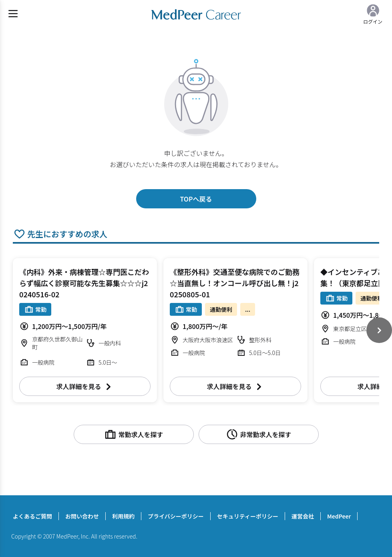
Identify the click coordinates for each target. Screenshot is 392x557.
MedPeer (339, 516)
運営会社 (303, 516)
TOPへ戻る (196, 199)
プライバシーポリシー (176, 516)
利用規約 (123, 516)
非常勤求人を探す (258, 434)
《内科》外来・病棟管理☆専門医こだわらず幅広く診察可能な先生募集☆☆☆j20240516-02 (84, 283)
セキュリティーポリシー (248, 516)
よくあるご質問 (32, 516)
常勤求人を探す (133, 434)
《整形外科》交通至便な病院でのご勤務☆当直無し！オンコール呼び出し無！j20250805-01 (235, 283)
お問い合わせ (82, 516)
